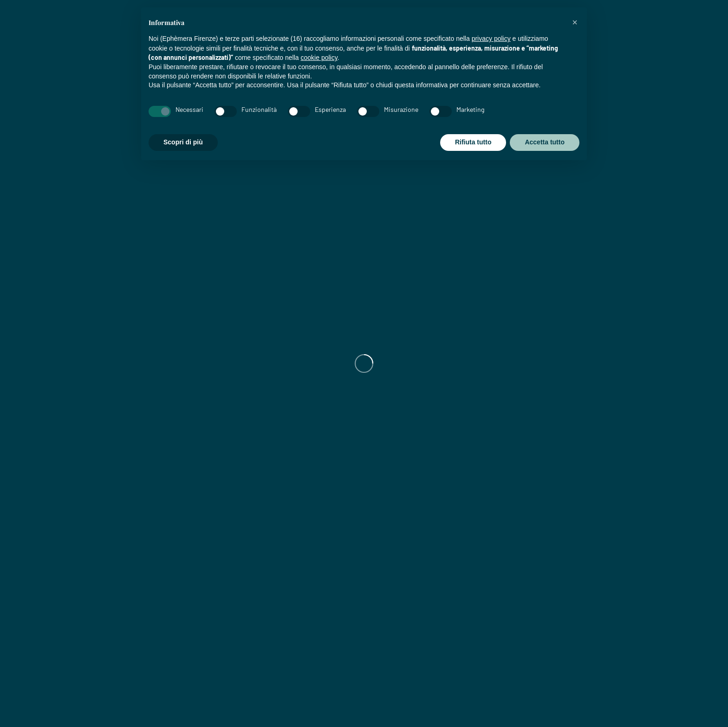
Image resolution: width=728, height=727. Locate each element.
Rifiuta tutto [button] (473, 142)
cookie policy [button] (319, 58)
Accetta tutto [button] (545, 142)
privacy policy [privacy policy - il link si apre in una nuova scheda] (491, 39)
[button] (575, 22)
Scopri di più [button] (183, 142)
